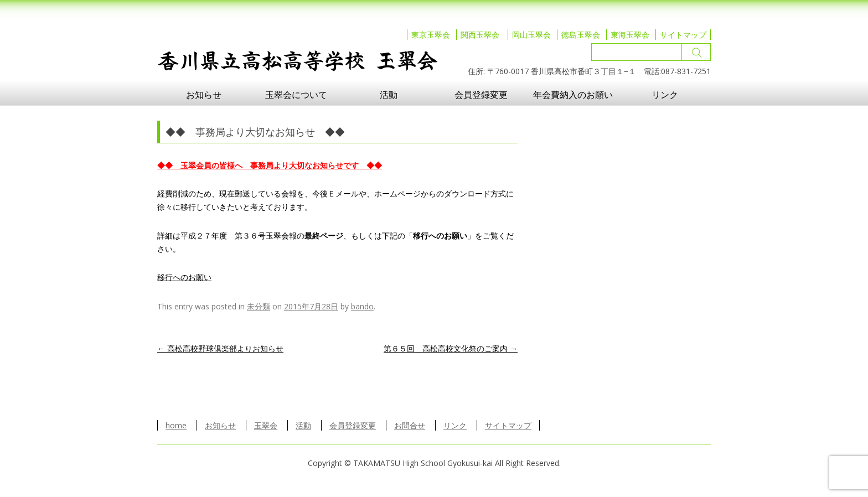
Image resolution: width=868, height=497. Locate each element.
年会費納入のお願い (573, 95)
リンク (665, 95)
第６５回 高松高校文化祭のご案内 (451, 348)
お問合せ (410, 425)
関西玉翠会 (480, 35)
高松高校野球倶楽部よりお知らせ (220, 348)
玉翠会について (296, 95)
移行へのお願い (184, 277)
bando (362, 306)
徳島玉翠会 (581, 35)
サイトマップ (683, 35)
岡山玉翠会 (531, 35)
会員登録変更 (481, 95)
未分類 (259, 306)
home (176, 425)
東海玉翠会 (630, 35)
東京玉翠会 (431, 35)
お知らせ (204, 95)
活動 (389, 95)
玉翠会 (266, 425)
